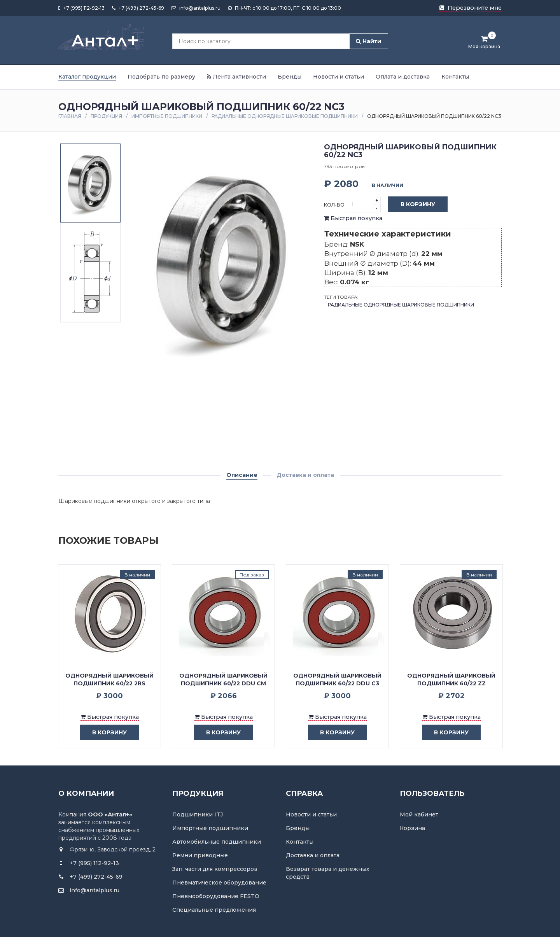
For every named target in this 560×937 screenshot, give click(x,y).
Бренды (290, 77)
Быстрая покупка (353, 218)
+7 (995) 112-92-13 (81, 8)
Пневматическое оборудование (219, 883)
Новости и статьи (339, 77)
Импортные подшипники (167, 116)
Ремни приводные (200, 855)
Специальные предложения (214, 910)
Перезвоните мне (471, 8)
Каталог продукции (87, 77)
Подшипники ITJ (198, 814)
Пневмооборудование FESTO (216, 896)
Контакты (455, 77)
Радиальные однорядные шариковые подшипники (285, 116)
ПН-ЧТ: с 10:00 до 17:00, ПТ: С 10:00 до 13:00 (284, 8)
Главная (70, 116)
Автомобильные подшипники (217, 842)
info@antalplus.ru (196, 8)
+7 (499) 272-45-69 (138, 8)
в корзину (104, 733)
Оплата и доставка (403, 77)
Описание (242, 475)
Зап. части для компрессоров (215, 869)
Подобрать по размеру (161, 77)
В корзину (412, 205)
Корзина (412, 828)
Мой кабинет (419, 814)
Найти (368, 41)
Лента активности (236, 77)
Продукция (106, 116)
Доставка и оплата (305, 475)
